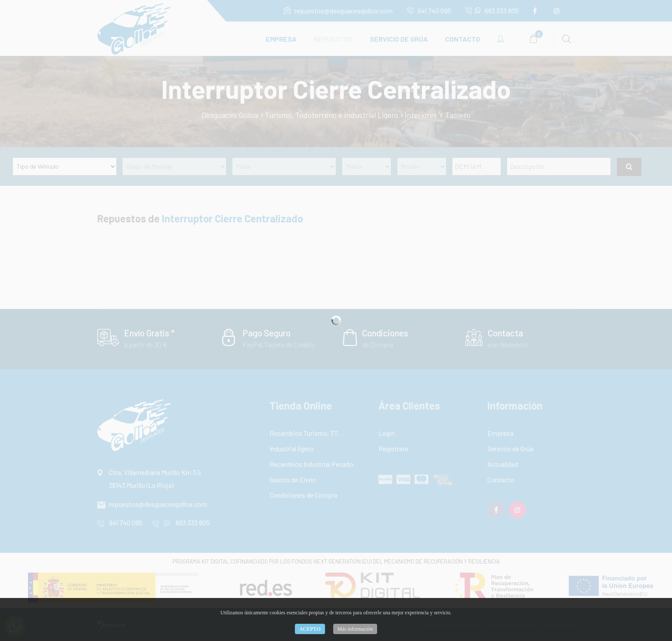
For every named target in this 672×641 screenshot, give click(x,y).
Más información (355, 629)
